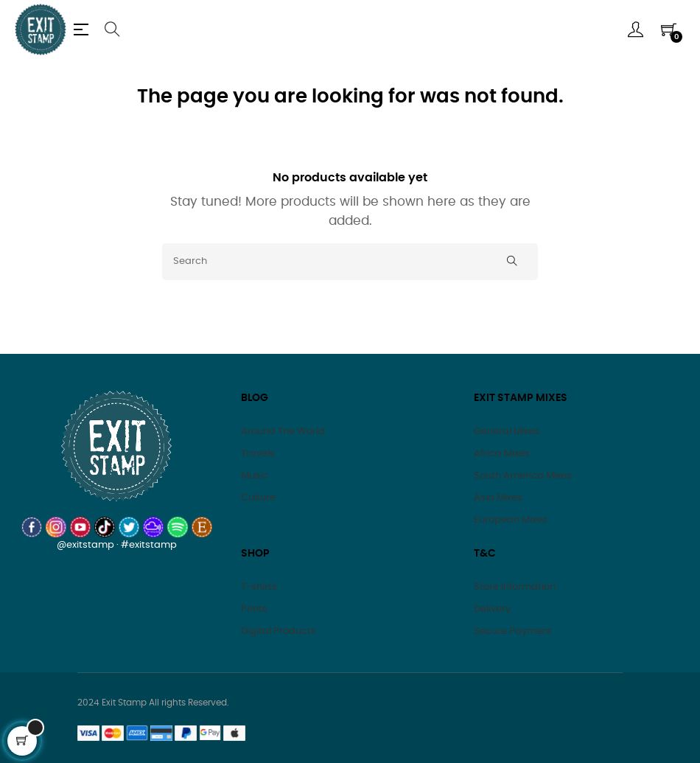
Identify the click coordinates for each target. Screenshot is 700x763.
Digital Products (279, 631)
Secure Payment (513, 631)
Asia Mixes (498, 498)
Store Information (515, 587)
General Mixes (507, 432)
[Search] (350, 262)
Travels (258, 454)
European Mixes (511, 520)
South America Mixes (523, 476)
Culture (258, 498)
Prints (254, 609)
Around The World (283, 432)
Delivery (492, 609)
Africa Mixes (502, 454)
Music (255, 476)
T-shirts (259, 587)
